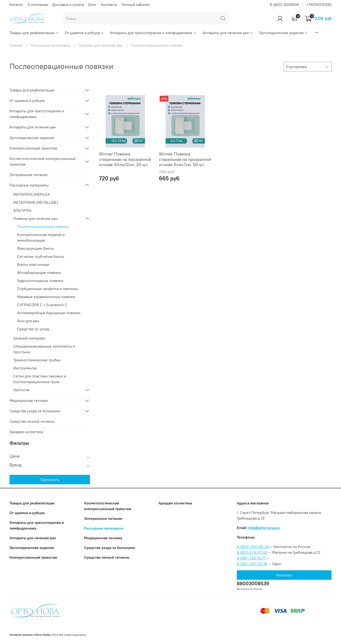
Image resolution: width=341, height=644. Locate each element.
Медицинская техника (29, 400)
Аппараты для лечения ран (228, 33)
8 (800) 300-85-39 (253, 547)
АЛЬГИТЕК (22, 210)
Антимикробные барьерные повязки (49, 313)
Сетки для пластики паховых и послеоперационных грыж (40, 379)
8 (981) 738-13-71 (251, 558)
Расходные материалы (50, 45)
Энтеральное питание (29, 175)
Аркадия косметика (26, 432)
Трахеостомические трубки (37, 360)
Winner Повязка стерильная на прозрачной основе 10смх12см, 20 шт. (125, 159)
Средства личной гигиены (32, 421)
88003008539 (253, 583)
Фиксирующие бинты (35, 248)
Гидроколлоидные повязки (40, 281)
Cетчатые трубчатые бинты (41, 256)
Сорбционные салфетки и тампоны (47, 289)
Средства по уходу (33, 329)
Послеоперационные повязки (43, 227)
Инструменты (25, 368)
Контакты (109, 5)
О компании (38, 5)
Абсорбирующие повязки (39, 272)
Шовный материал (29, 338)
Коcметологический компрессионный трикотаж (43, 161)
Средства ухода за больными (35, 411)
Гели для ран (28, 321)
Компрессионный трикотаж (33, 148)
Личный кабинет (136, 5)
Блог (92, 5)
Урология (21, 390)
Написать (284, 575)
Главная (16, 45)
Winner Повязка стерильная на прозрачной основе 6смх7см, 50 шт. (185, 159)
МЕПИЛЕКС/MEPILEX (31, 194)
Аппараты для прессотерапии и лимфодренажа (153, 33)
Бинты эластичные (33, 264)
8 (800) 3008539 (284, 5)
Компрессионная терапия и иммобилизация (41, 237)
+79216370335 (319, 5)
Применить (50, 480)
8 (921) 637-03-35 (252, 564)
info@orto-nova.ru (264, 528)
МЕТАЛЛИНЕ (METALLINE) (36, 202)
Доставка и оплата (68, 5)
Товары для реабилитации (34, 33)
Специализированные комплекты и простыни (44, 349)
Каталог (16, 5)
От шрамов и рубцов (84, 33)
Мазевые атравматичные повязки (46, 297)
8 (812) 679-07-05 (252, 552)
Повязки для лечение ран (101, 45)
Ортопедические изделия (284, 33)
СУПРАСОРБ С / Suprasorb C (42, 305)
